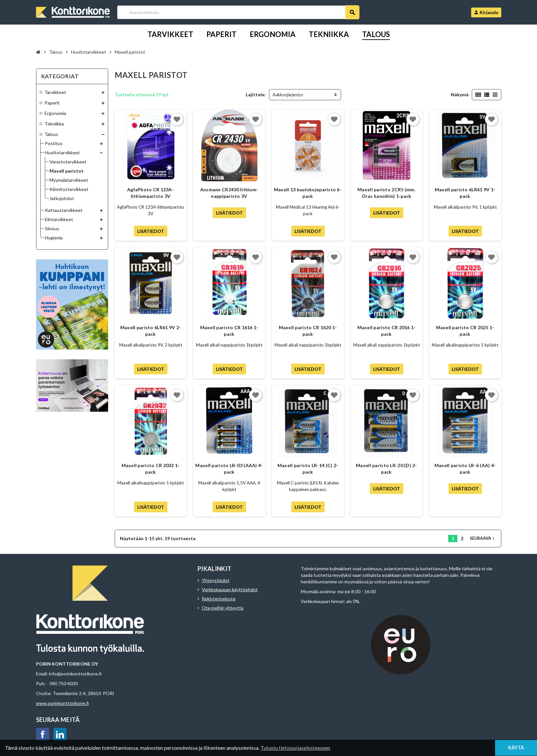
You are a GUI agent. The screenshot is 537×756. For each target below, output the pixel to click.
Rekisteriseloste (219, 599)
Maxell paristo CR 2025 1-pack (465, 331)
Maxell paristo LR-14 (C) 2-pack (308, 469)
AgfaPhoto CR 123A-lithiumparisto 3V (151, 193)
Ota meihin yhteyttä (223, 608)
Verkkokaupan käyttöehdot (230, 589)
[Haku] (238, 12)
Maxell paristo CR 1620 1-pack (308, 331)
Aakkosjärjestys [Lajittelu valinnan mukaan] (288, 95)
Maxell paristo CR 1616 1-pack (229, 331)
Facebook (43, 734)
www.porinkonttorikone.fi (62, 703)
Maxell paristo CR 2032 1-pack (151, 469)
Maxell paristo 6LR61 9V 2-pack (151, 331)
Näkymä (460, 94)
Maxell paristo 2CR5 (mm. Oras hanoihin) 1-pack (386, 193)
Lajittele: (256, 94)
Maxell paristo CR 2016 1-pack (387, 331)
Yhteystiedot (216, 580)
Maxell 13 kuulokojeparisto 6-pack (308, 193)
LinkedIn (60, 734)
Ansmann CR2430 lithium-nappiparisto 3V (229, 193)
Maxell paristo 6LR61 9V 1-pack (465, 193)
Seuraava (483, 538)
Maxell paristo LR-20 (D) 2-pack (386, 469)
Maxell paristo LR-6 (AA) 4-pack (465, 469)
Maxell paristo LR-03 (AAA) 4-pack (229, 469)
